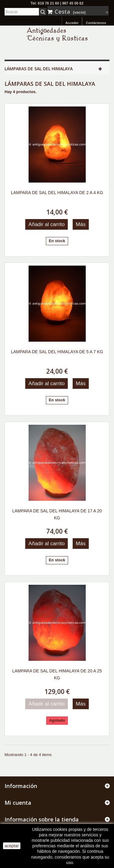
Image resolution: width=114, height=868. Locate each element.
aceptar (12, 846)
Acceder (72, 23)
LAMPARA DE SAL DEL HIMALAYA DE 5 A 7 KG (57, 352)
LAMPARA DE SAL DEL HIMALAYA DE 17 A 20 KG (57, 514)
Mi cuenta (18, 803)
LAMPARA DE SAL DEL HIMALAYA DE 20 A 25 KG (57, 674)
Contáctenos (96, 23)
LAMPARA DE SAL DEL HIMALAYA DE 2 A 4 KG (57, 193)
